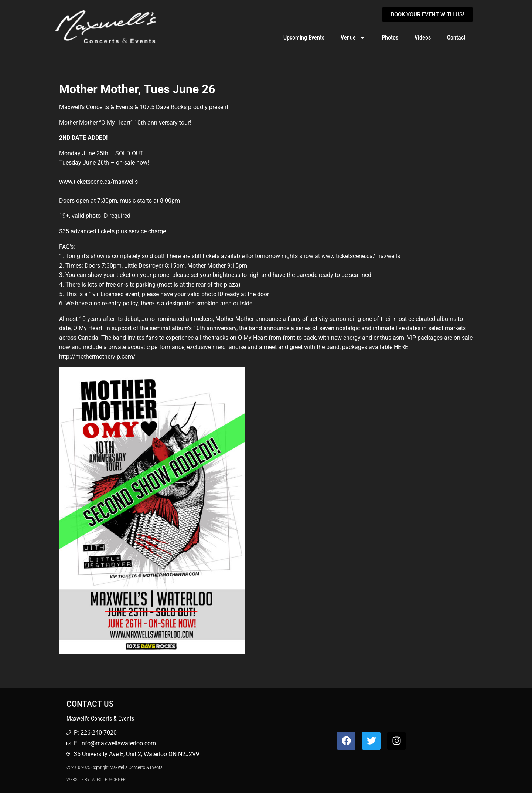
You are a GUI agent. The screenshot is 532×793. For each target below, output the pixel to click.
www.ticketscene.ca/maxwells (361, 256)
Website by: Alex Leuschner (96, 780)
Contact (456, 38)
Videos (423, 38)
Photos (390, 38)
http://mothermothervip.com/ (97, 357)
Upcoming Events (304, 38)
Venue (353, 38)
